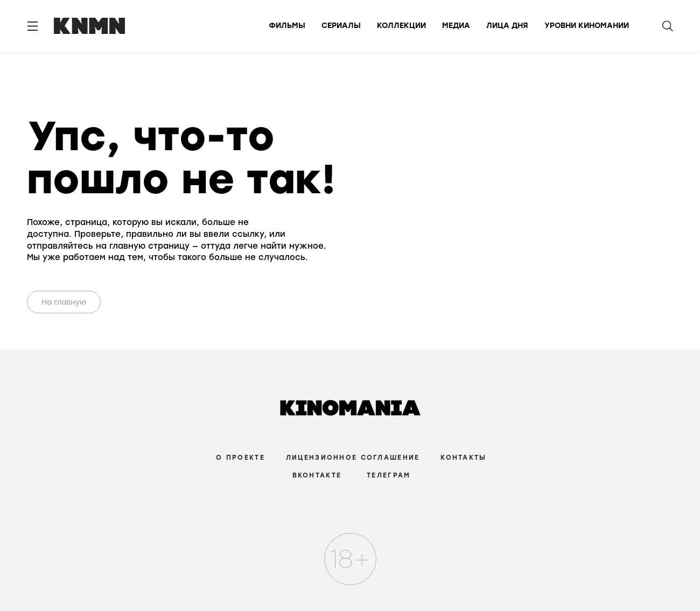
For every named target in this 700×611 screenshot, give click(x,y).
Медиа (456, 26)
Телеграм (388, 475)
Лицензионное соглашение (353, 458)
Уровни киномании (587, 26)
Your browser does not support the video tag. (381, 190)
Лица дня (507, 26)
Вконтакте (317, 475)
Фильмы (287, 26)
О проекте (240, 458)
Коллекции (401, 26)
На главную (64, 302)
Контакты (463, 458)
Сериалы (341, 26)
